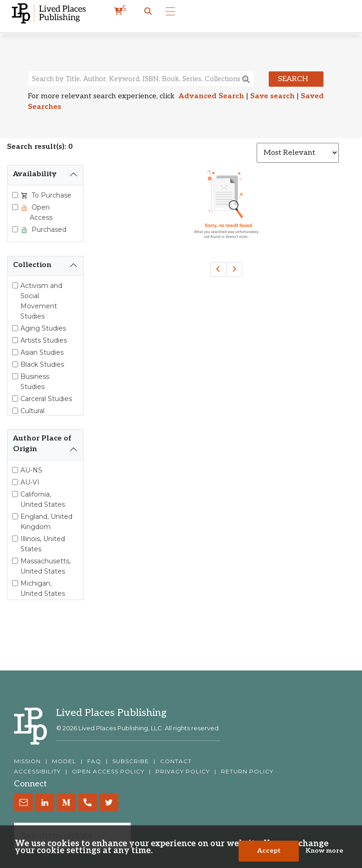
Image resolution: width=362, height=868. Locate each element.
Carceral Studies (46, 399)
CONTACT (176, 761)
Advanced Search (211, 96)
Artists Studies (44, 340)
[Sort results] (298, 153)
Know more (324, 852)
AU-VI (30, 482)
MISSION (27, 761)
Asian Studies (42, 352)
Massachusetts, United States (45, 566)
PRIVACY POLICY (183, 772)
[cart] (120, 12)
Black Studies (42, 364)
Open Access (41, 212)
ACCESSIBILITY (37, 772)
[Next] (234, 269)
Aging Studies (43, 328)
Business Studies (35, 382)
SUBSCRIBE (131, 761)
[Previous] (218, 269)
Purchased (48, 230)
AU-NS (31, 470)
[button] (148, 12)
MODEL (64, 761)
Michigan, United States (43, 588)
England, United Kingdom (46, 522)
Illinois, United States (43, 544)
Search (293, 79)
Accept (269, 852)
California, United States (43, 499)
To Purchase (51, 195)
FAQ (94, 761)
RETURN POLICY (247, 772)
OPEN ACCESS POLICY (108, 772)
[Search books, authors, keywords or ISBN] (141, 79)
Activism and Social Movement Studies (41, 301)
